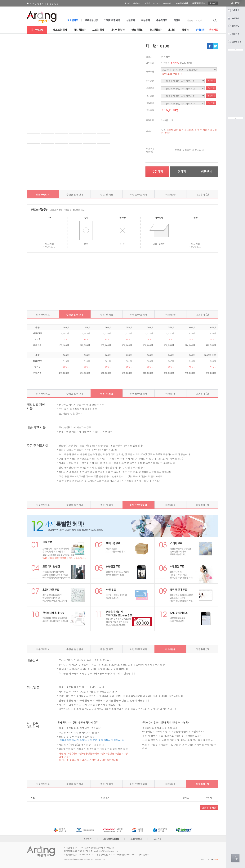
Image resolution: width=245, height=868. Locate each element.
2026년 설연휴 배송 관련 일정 (44, 4)
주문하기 (158, 172)
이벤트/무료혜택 (138, 194)
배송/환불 (170, 194)
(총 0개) (149, 152)
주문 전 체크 (107, 194)
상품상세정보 (43, 194)
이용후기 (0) (202, 194)
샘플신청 (206, 172)
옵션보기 (211, 81)
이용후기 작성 (209, 808)
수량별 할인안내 (75, 194)
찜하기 (182, 172)
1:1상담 (147, 3)
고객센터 (157, 3)
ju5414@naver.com (110, 851)
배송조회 (167, 3)
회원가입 (137, 3)
